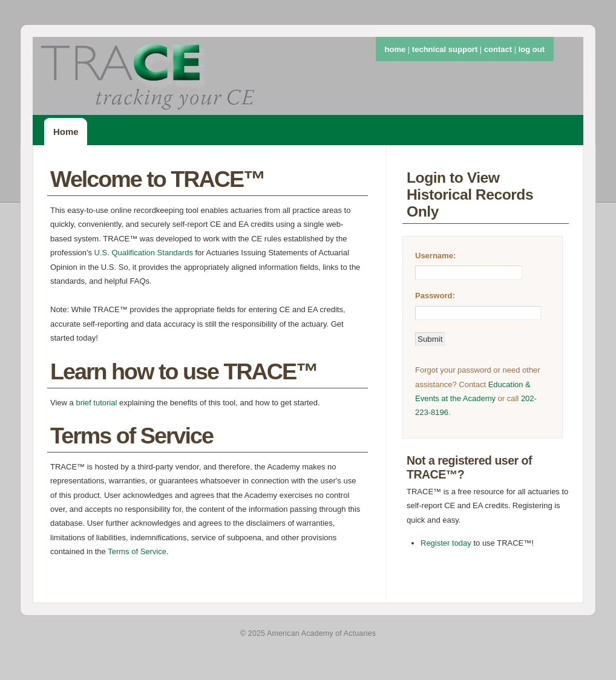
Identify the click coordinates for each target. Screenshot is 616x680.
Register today (446, 543)
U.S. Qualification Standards (144, 253)
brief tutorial (96, 403)
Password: (435, 296)
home (395, 49)
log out (532, 49)
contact (498, 49)
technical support (445, 49)
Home (66, 132)
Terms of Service (137, 551)
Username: (435, 256)
